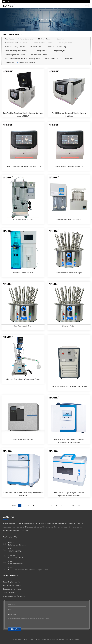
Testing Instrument (10, 593)
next (73, 505)
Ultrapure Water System (39, 55)
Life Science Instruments (12, 585)
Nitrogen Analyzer (59, 51)
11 (67, 505)
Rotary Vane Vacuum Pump (57, 47)
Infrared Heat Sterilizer (27, 63)
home (14, 505)
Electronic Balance (45, 39)
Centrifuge (61, 39)
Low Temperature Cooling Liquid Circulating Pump (22, 59)
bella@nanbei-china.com (17, 545)
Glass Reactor (9, 39)
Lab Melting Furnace (40, 51)
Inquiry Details (12, 615)
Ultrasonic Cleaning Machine (15, 47)
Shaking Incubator (65, 43)
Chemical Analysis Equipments (14, 596)
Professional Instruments (12, 589)
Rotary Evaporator (26, 39)
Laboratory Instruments (12, 582)
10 (61, 505)
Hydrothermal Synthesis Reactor (16, 43)
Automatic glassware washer (15, 55)
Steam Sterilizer (36, 47)
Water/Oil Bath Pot (52, 59)
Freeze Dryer (68, 59)
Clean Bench (9, 63)
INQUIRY (13, 629)
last (79, 505)
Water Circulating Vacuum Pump (16, 51)
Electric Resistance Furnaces (43, 43)
